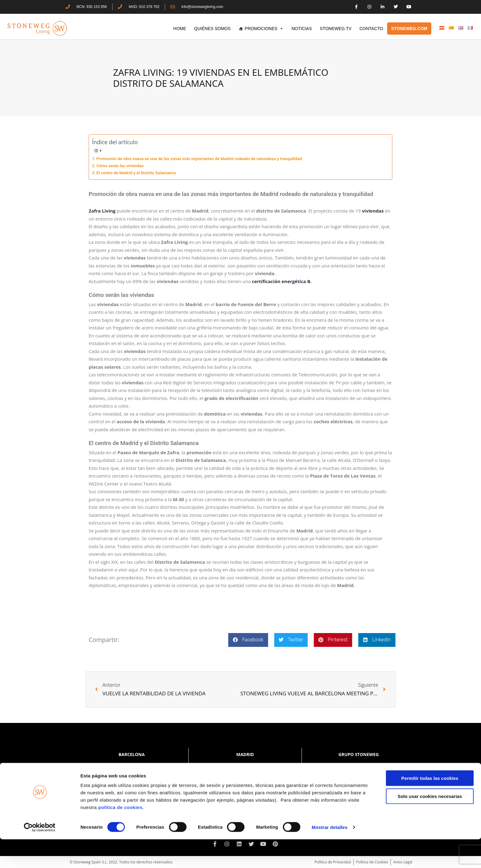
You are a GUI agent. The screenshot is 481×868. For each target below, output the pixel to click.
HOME (180, 29)
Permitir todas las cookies (430, 807)
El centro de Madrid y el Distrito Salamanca (137, 173)
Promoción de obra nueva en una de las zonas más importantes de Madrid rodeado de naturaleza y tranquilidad (199, 159)
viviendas (373, 211)
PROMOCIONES (264, 29)
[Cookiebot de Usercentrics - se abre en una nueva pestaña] (40, 856)
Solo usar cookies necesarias (430, 825)
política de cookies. (122, 836)
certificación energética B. (282, 281)
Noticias (302, 29)
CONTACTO (371, 29)
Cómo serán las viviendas (120, 166)
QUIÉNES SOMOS (212, 29)
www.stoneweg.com (359, 784)
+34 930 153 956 (143, 767)
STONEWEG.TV (336, 29)
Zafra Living (102, 211)
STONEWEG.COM (409, 29)
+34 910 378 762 (253, 767)
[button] (248, 640)
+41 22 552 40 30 (362, 778)
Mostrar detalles (330, 856)
